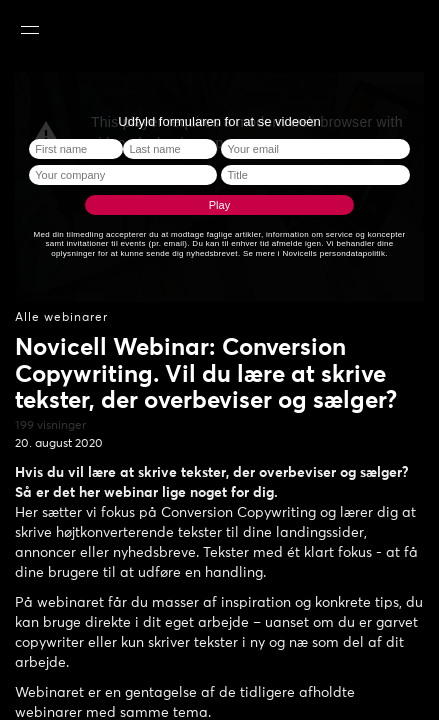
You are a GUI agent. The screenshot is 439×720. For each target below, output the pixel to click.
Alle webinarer (61, 318)
